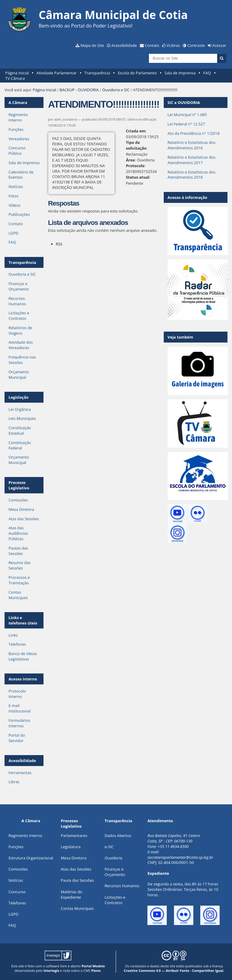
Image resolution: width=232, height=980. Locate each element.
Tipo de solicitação (136, 145)
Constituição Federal (20, 445)
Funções (16, 129)
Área (130, 160)
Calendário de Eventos (21, 175)
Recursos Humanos (17, 301)
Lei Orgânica (20, 409)
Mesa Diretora (21, 509)
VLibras (173, 45)
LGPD (13, 233)
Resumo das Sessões (19, 565)
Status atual (138, 177)
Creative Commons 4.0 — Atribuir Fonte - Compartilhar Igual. (174, 970)
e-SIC (109, 847)
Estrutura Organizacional (31, 858)
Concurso (17, 892)
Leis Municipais (22, 418)
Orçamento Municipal (19, 375)
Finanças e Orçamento (19, 286)
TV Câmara (15, 78)
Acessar (219, 45)
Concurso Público (17, 151)
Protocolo (135, 166)
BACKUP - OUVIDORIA (79, 90)
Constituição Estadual (20, 430)
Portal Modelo (93, 966)
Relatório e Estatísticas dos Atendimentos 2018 (192, 175)
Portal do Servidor (17, 738)
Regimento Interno (18, 117)
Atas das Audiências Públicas (18, 533)
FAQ (207, 73)
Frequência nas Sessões (22, 360)
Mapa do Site (92, 45)
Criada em (136, 131)
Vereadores (19, 139)
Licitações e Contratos (19, 316)
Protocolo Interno (17, 694)
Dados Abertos (118, 836)
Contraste (196, 45)
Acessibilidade (124, 45)
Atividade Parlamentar (57, 73)
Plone (96, 970)
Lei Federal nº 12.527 (186, 124)
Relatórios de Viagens (20, 330)
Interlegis (51, 970)
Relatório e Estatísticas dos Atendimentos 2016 (192, 145)
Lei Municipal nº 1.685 (187, 115)
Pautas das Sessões (18, 551)
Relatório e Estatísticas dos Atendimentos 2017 (192, 160)
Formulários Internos (19, 723)
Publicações (19, 214)
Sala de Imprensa (180, 73)
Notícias (16, 187)
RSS (59, 244)
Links (13, 635)
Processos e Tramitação (19, 580)
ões (16, 847)
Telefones (17, 644)
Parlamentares (74, 836)
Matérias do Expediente (71, 894)
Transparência (97, 73)
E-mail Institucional (19, 708)
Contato (152, 45)
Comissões (18, 500)
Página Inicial (17, 73)
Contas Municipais (18, 595)
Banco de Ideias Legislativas (23, 656)
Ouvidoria (113, 858)
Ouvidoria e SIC (116, 90)
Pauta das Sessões (77, 880)
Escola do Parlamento (137, 73)
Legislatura (71, 847)
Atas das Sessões (24, 519)
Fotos (13, 196)
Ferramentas (20, 773)
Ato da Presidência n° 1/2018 (194, 133)
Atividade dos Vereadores (21, 345)
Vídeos (14, 205)
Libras (14, 782)
